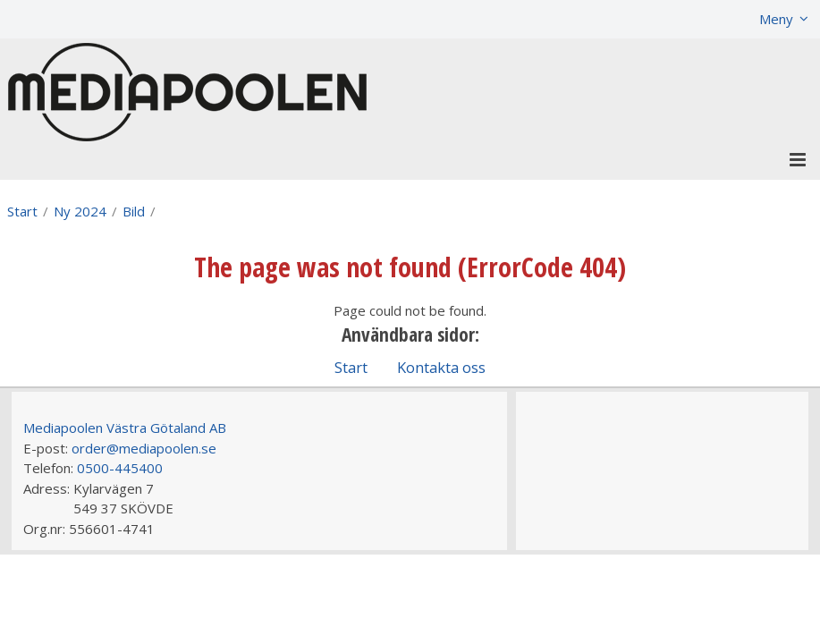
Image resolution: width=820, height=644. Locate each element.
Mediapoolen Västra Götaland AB (125, 428)
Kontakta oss (441, 367)
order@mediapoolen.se (144, 448)
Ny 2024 (80, 211)
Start (22, 211)
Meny (776, 19)
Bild (134, 211)
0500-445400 (120, 468)
